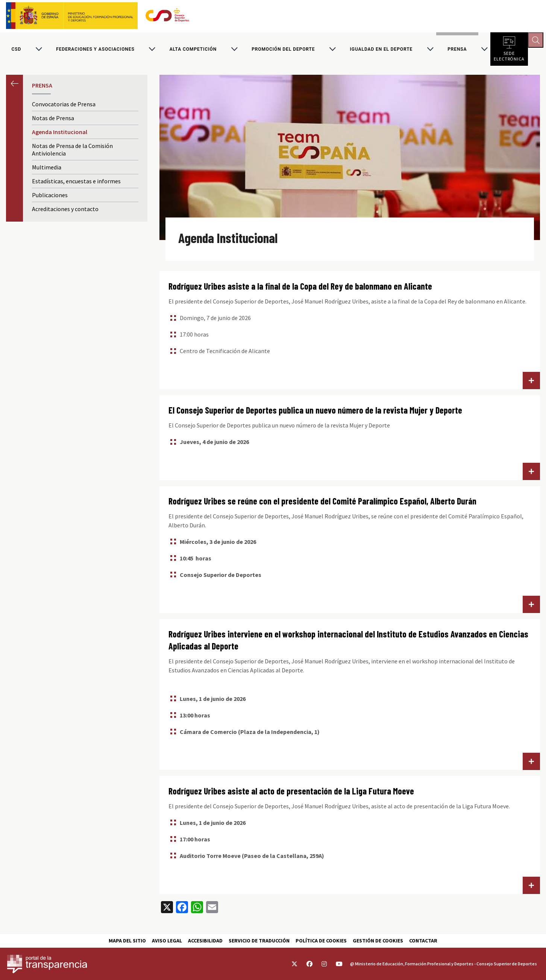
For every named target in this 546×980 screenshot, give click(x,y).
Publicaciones (50, 198)
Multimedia (47, 170)
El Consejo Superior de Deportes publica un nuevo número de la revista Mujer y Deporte (315, 413)
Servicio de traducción (259, 941)
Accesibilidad (205, 941)
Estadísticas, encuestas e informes (76, 184)
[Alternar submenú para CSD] (39, 50)
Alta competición (193, 50)
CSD (17, 50)
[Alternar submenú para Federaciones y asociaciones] (152, 50)
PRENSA (457, 50)
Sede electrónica (509, 56)
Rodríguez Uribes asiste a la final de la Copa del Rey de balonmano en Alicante (300, 289)
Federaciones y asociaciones (95, 50)
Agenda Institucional (60, 134)
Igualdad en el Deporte (381, 50)
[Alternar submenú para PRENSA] (484, 50)
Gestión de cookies (378, 941)
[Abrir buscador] (537, 41)
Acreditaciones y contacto (65, 211)
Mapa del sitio (127, 941)
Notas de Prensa (53, 121)
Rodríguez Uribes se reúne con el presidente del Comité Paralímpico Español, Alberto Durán (322, 504)
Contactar (423, 941)
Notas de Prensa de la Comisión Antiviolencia (72, 152)
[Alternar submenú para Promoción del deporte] (332, 50)
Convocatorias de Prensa (64, 107)
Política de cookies (321, 941)
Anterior (14, 86)
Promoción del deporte (283, 50)
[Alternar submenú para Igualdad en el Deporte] (430, 50)
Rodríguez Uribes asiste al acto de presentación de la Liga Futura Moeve (291, 793)
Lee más (531, 383)
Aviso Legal (167, 941)
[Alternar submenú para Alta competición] (234, 50)
